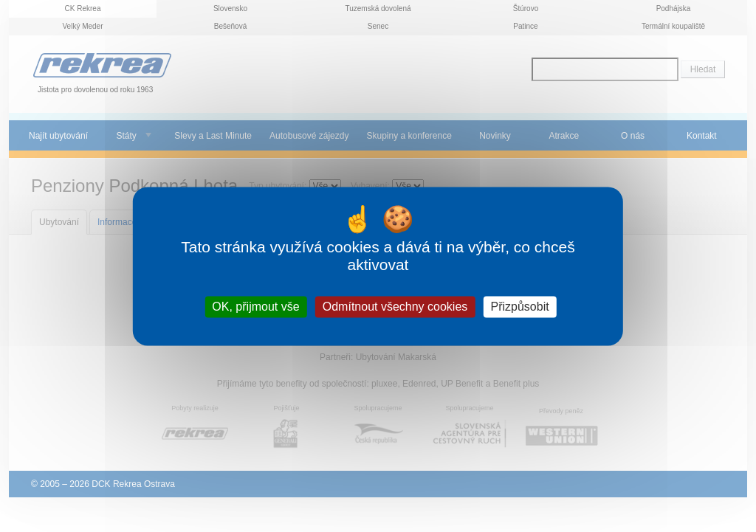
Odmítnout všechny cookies (395, 307)
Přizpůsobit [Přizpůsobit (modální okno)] (519, 307)
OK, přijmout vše (255, 307)
